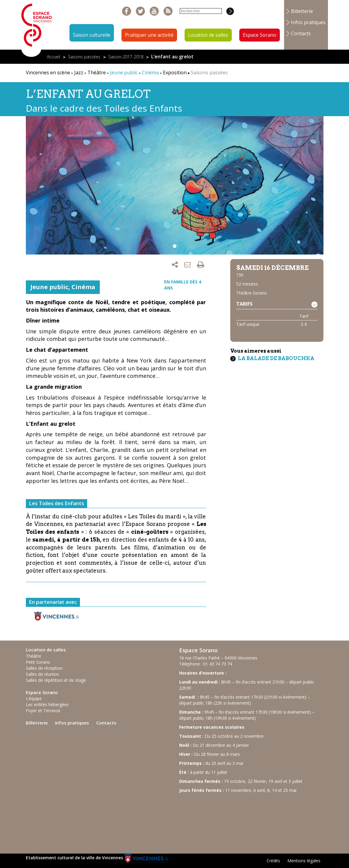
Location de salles (208, 35)
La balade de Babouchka (276, 358)
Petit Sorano (38, 662)
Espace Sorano (260, 35)
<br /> (224, 820)
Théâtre (97, 73)
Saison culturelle (92, 35)
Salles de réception (44, 668)
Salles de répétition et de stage (56, 680)
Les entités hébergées (47, 704)
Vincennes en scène (48, 73)
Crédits (273, 861)
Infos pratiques (308, 22)
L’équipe (34, 698)
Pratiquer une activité (149, 35)
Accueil (54, 57)
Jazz (79, 73)
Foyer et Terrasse (43, 710)
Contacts (301, 33)
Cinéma (83, 287)
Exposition (175, 73)
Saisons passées (84, 57)
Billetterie (302, 11)
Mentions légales (304, 861)
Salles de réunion (42, 674)
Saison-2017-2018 (126, 57)
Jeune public (49, 287)
